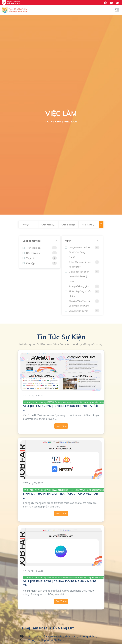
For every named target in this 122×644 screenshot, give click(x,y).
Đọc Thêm (61, 426)
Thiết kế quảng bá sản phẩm (78, 294)
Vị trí (68, 241)
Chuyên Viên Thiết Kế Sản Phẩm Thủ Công (78, 303)
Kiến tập (29, 263)
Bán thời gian (31, 253)
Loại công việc (32, 241)
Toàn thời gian (32, 248)
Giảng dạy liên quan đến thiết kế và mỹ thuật (77, 276)
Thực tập (29, 258)
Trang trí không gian (77, 286)
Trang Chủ (53, 121)
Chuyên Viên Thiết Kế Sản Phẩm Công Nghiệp (78, 252)
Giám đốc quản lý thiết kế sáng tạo (78, 264)
